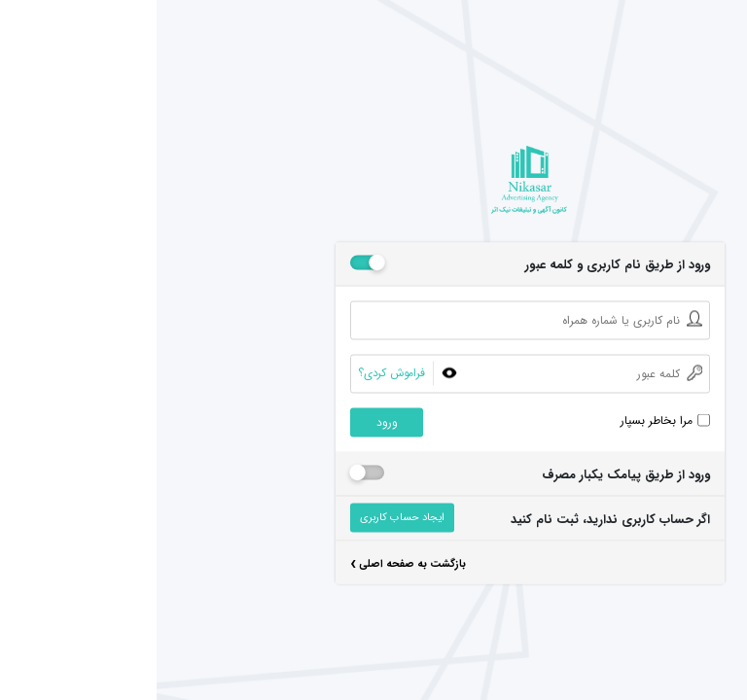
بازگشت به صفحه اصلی (251, 566)
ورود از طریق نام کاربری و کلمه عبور (461, 265)
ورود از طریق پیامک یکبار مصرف (469, 475)
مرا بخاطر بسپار (500, 421)
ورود (231, 422)
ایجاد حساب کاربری (246, 518)
